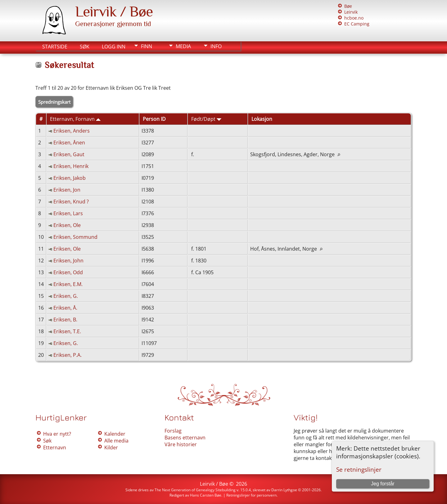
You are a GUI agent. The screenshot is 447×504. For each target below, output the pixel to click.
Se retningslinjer (359, 469)
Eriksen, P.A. (68, 355)
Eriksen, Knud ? (71, 202)
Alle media (116, 441)
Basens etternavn (185, 438)
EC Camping (357, 24)
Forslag (173, 431)
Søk (85, 47)
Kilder (111, 447)
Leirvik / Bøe (114, 11)
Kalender (115, 434)
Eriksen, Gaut (69, 154)
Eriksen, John (68, 261)
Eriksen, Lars (68, 213)
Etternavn (55, 447)
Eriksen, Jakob (70, 178)
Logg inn (114, 47)
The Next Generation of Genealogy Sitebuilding (195, 490)
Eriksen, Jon (67, 190)
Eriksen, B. (65, 320)
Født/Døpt (206, 119)
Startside (55, 47)
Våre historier (181, 444)
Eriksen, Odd (68, 272)
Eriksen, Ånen (69, 143)
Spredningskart (54, 102)
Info (216, 46)
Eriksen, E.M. (68, 284)
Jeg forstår (383, 484)
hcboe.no (354, 18)
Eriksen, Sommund (75, 237)
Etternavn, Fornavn (75, 119)
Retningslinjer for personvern (251, 495)
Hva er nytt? (57, 434)
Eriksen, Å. (65, 308)
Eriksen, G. (66, 296)
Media (183, 46)
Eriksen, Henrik (71, 166)
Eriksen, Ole (67, 225)
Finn (147, 46)
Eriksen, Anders (72, 131)
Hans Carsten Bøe (206, 495)
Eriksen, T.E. (67, 331)
